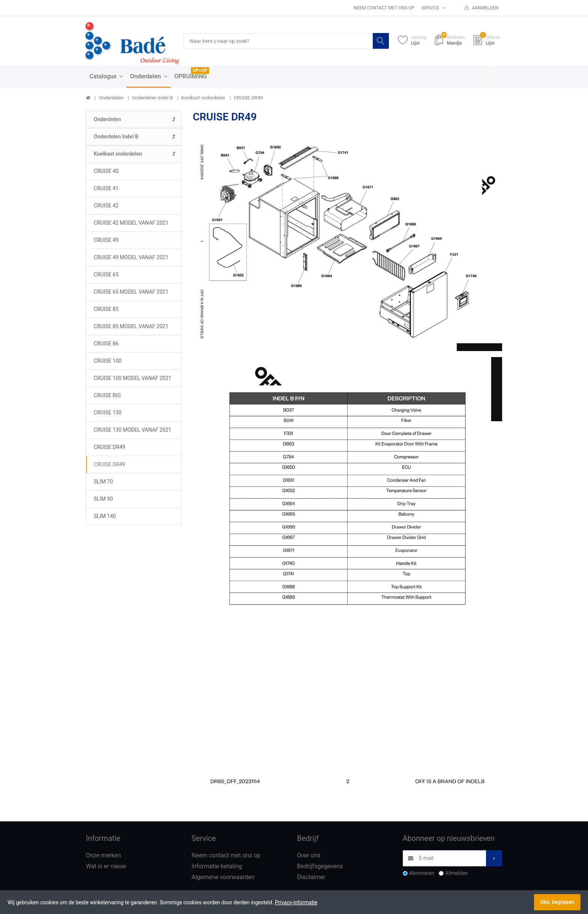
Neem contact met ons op (384, 8)
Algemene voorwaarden (223, 877)
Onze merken (103, 856)
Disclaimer (311, 877)
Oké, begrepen (557, 902)
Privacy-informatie (296, 902)
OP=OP (200, 71)
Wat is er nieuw (106, 867)
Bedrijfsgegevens (320, 867)
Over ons (309, 856)
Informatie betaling (217, 867)
